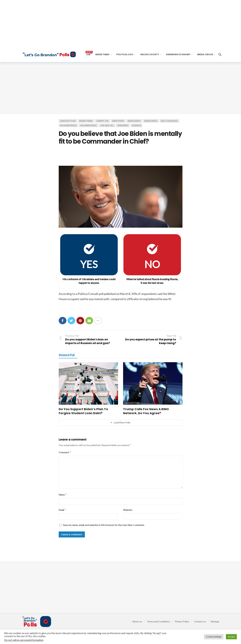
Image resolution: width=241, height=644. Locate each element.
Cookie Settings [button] (214, 637)
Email (62, 510)
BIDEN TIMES (86, 121)
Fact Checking (169, 121)
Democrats (134, 121)
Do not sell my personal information (24, 640)
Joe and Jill (107, 125)
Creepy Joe (102, 121)
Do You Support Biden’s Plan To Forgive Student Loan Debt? (83, 411)
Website (128, 510)
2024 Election (68, 121)
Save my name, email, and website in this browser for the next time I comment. (104, 525)
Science (137, 125)
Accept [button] (231, 637)
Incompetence (68, 125)
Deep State (118, 121)
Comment (65, 452)
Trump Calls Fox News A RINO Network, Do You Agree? (146, 411)
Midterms (123, 125)
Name (63, 495)
